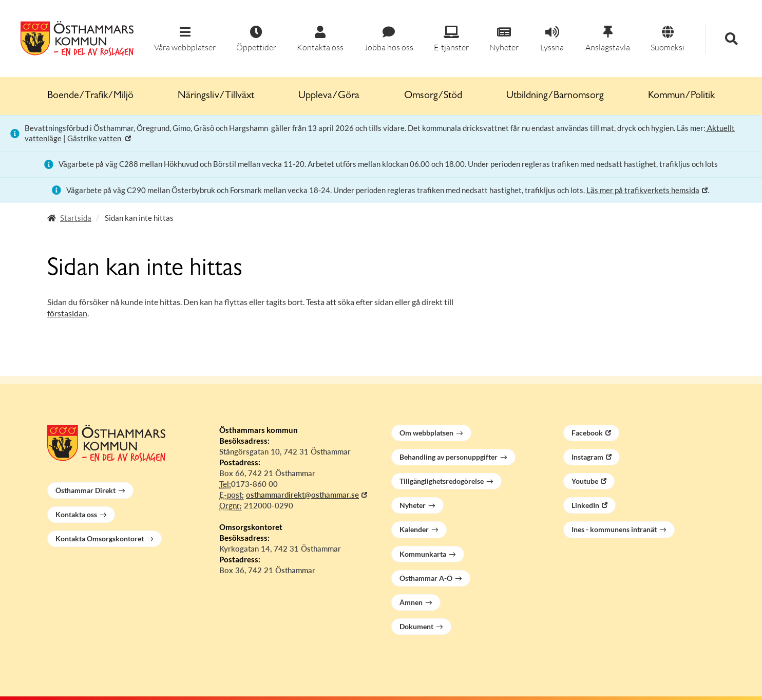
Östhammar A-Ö (426, 578)
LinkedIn (585, 505)
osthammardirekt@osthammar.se (302, 495)
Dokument (416, 626)
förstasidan (67, 313)
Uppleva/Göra (329, 96)
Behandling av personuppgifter (449, 457)
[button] (185, 39)
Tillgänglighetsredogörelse (442, 481)
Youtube (585, 481)
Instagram (587, 457)
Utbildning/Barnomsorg (555, 96)
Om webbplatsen (426, 433)
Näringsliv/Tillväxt (216, 96)
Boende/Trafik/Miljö (90, 96)
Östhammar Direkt (85, 490)
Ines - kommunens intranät (614, 529)
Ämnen (411, 602)
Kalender (414, 529)
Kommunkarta (423, 554)
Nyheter (413, 505)
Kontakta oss (76, 514)
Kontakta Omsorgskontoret (100, 538)
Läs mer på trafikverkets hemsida (643, 190)
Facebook (587, 433)
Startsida (76, 218)
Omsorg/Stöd (433, 96)
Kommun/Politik (681, 96)
